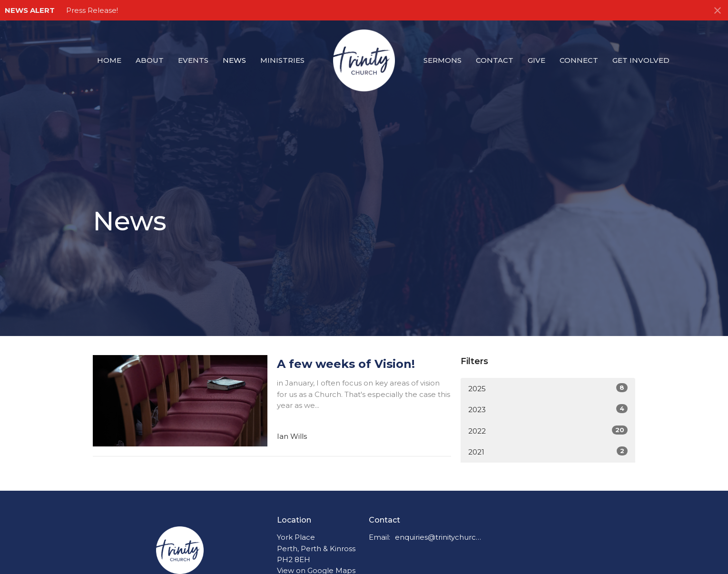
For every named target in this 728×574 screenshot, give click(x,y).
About (150, 60)
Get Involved (641, 60)
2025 (548, 388)
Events (193, 60)
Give (536, 60)
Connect (579, 60)
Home (109, 60)
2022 (548, 430)
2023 (548, 409)
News (234, 60)
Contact (495, 60)
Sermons (443, 60)
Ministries (282, 60)
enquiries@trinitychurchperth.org (438, 537)
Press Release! (92, 10)
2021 (548, 451)
